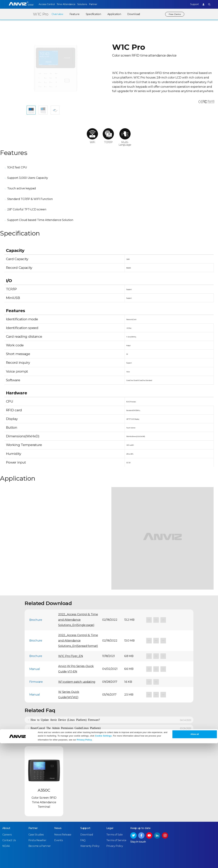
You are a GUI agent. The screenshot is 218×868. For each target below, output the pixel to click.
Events (58, 822)
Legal (110, 810)
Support (192, 4)
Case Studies (36, 817)
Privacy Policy (84, 864)
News (58, 810)
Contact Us (9, 822)
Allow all (195, 859)
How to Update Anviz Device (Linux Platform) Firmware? (65, 702)
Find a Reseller (37, 822)
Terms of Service (116, 822)
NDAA (6, 828)
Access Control (47, 4)
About (6, 810)
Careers (7, 817)
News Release (63, 817)
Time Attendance (68, 4)
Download (132, 14)
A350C (44, 773)
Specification (92, 14)
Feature (73, 14)
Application (113, 14)
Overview (56, 14)
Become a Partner (40, 828)
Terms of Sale (115, 817)
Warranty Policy (90, 828)
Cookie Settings (103, 860)
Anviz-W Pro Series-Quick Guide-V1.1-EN (76, 651)
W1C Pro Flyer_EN (71, 639)
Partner (101, 4)
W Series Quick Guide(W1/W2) (69, 677)
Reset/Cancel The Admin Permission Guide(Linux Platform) (66, 710)
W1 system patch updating (77, 664)
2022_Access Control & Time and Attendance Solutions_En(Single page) (78, 602)
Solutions (87, 4)
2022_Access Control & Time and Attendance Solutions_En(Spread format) (78, 623)
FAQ (83, 822)
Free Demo (174, 14)
